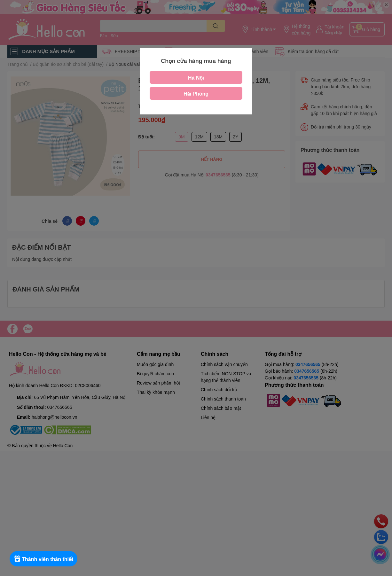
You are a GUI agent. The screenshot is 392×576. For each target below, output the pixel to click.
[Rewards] (45, 559)
